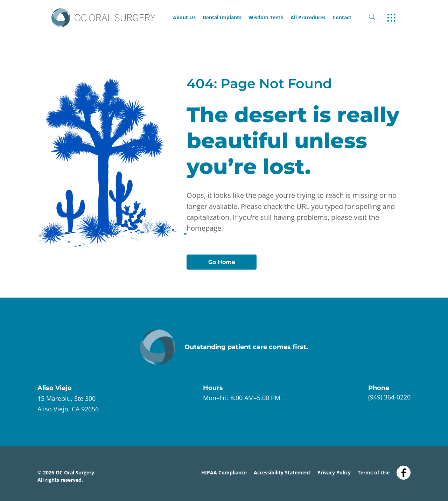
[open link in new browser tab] (68, 404)
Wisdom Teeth (266, 18)
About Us (184, 18)
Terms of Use (374, 472)
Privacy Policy (334, 472)
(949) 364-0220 (389, 397)
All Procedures (308, 18)
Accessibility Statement (282, 472)
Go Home (222, 262)
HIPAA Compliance (224, 472)
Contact (342, 18)
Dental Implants (222, 18)
